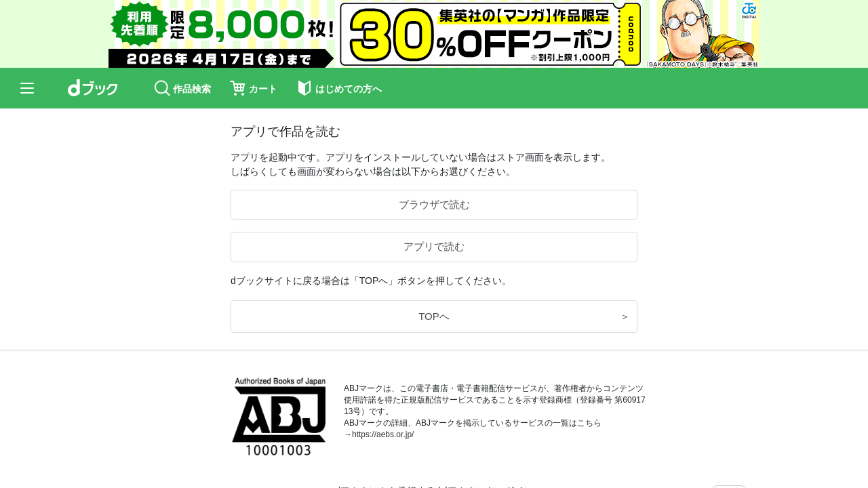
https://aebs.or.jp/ (383, 434)
